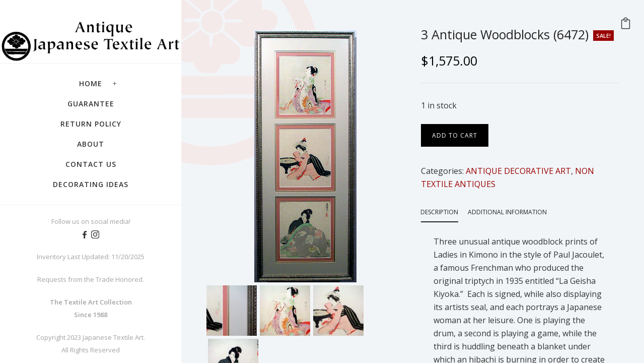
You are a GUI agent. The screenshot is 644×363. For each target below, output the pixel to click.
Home (91, 83)
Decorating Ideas (91, 184)
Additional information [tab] (507, 212)
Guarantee (91, 104)
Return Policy (91, 124)
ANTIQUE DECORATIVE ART (518, 171)
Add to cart (455, 135)
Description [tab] (439, 212)
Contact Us (91, 164)
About (91, 144)
